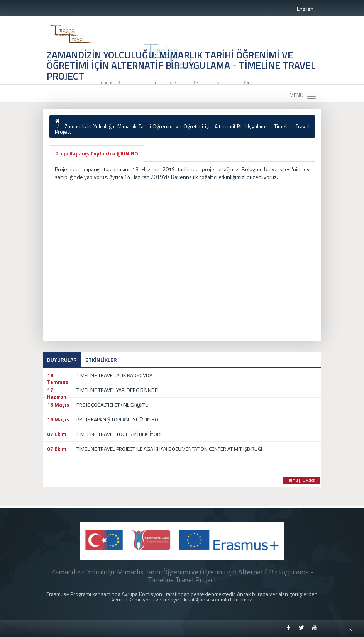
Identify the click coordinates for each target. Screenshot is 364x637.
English (305, 9)
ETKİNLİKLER (101, 360)
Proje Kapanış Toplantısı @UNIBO (97, 153)
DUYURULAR (62, 360)
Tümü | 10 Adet (301, 480)
